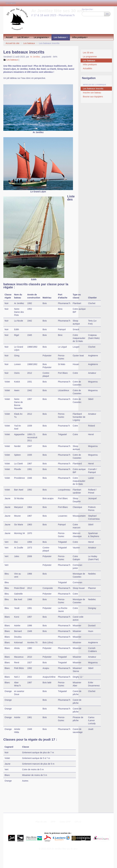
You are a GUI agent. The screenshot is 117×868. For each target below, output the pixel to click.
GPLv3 (78, 822)
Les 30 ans (23, 37)
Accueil (9, 37)
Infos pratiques (80, 37)
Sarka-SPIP (65, 822)
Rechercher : (88, 9)
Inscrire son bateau (92, 93)
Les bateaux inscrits (93, 89)
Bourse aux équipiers (93, 97)
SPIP (53, 822)
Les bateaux (61, 37)
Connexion (11, 3)
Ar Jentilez (35, 57)
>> (107, 14)
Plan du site (41, 822)
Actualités (88, 68)
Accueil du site (12, 43)
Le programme (42, 37)
